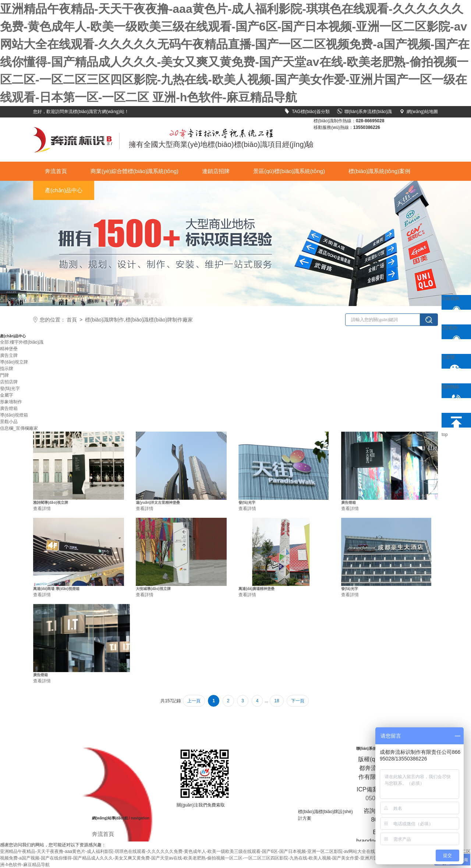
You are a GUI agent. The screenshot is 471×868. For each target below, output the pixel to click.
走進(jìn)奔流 (213, 190)
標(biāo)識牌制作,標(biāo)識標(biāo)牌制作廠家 (139, 320)
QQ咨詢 (454, 332)
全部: (5, 342)
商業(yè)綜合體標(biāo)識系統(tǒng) (134, 171)
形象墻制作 (11, 402)
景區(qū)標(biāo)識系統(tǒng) (289, 171)
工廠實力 (117, 190)
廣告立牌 (9, 355)
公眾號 (454, 362)
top (454, 420)
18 (277, 701)
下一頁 (298, 701)
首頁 (72, 320)
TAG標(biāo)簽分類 (307, 112)
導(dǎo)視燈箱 (14, 415)
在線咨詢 (454, 303)
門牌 (4, 375)
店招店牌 (9, 382)
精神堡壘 (9, 349)
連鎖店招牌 (216, 171)
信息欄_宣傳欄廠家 (19, 428)
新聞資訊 (163, 190)
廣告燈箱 (9, 408)
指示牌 (7, 369)
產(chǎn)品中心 (64, 190)
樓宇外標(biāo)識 (27, 342)
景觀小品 (9, 422)
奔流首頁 (56, 171)
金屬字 (7, 395)
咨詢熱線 (454, 391)
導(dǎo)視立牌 (14, 362)
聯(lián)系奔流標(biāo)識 (364, 112)
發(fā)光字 (10, 389)
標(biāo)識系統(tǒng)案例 (379, 171)
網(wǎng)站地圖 (419, 112)
